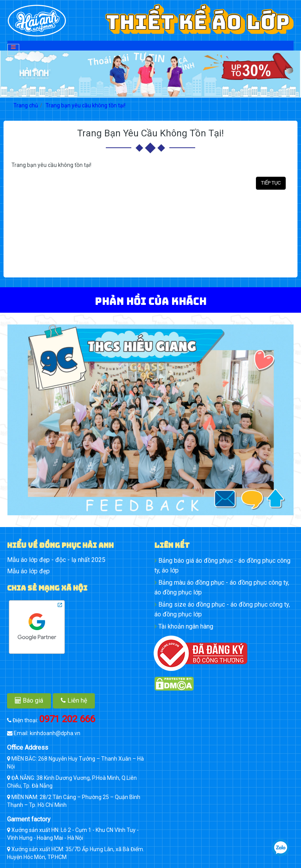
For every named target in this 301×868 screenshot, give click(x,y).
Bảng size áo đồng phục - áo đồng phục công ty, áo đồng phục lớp (222, 609)
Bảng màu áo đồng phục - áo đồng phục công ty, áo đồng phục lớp (222, 587)
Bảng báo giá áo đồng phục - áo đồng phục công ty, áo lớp (222, 565)
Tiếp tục (271, 183)
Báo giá (29, 700)
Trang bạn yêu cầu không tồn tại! (85, 105)
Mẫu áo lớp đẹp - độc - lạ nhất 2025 (56, 560)
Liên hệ (74, 700)
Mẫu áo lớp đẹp (28, 571)
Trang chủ (26, 105)
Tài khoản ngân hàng (184, 626)
